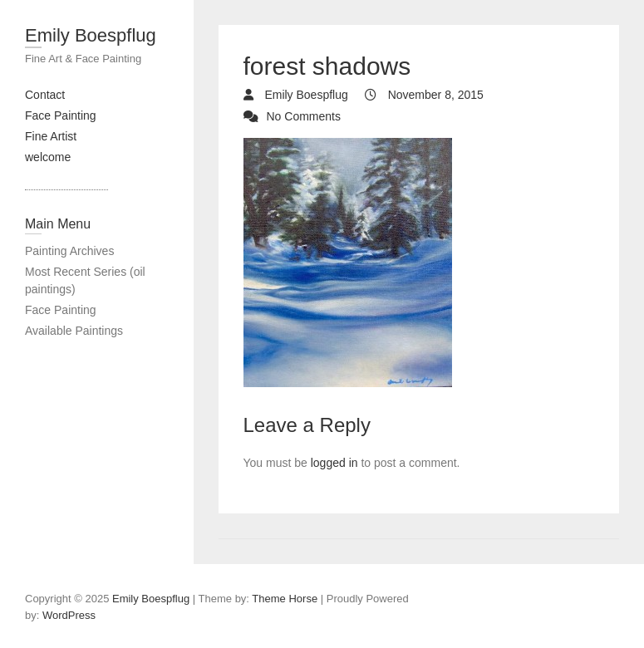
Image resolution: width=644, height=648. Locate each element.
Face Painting (61, 115)
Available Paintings (74, 331)
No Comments (304, 116)
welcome (48, 157)
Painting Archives (69, 251)
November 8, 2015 (434, 95)
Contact (45, 95)
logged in (334, 463)
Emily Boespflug (91, 35)
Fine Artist (51, 136)
